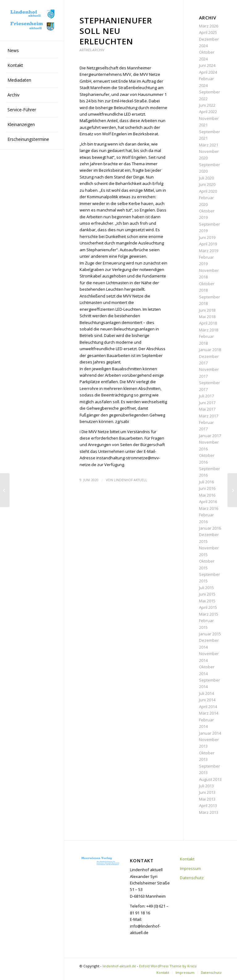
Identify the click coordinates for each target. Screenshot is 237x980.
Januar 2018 (210, 350)
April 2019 (208, 244)
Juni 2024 (207, 65)
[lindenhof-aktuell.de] (32, 21)
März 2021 (209, 145)
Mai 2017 (207, 409)
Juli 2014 (206, 693)
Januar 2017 (210, 436)
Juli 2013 (206, 786)
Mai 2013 (207, 799)
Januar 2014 (210, 733)
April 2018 (208, 323)
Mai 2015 (207, 601)
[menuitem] (32, 51)
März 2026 (209, 26)
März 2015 (209, 614)
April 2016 (208, 502)
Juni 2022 (207, 105)
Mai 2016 (207, 495)
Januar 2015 (210, 634)
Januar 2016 (210, 528)
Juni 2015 (207, 594)
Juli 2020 (206, 178)
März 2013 (209, 812)
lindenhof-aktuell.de (119, 966)
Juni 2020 (207, 184)
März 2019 (209, 251)
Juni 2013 (207, 792)
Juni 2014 (207, 700)
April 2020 (208, 191)
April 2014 (208, 707)
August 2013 (210, 779)
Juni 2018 (207, 310)
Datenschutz (192, 878)
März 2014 (209, 713)
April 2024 (208, 72)
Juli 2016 (206, 482)
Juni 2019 (207, 237)
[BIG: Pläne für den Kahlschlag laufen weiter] (5, 490)
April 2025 (208, 32)
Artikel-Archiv (92, 50)
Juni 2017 (207, 403)
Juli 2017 (206, 396)
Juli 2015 (206, 588)
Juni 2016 (207, 488)
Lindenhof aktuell (131, 480)
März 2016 (209, 508)
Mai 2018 (207, 317)
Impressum (190, 868)
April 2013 (208, 806)
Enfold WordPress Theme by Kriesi (168, 966)
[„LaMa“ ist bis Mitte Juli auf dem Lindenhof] (232, 490)
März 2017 (209, 416)
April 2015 (208, 607)
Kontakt (187, 859)
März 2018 (209, 330)
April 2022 (208, 112)
